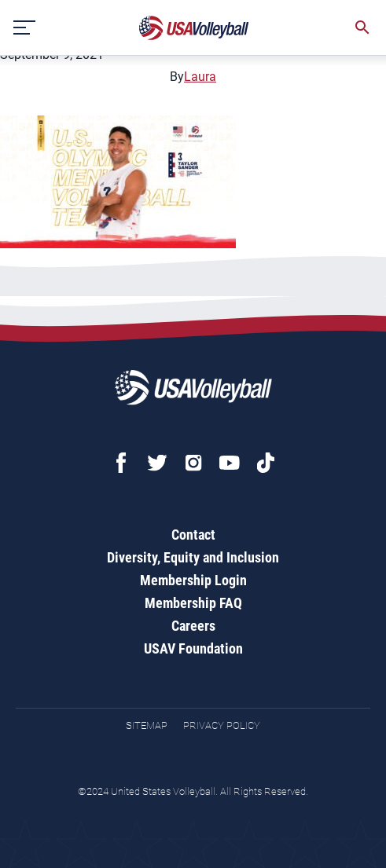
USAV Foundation (193, 648)
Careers (193, 626)
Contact (193, 535)
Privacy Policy (222, 725)
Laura (200, 77)
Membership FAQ (193, 603)
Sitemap (147, 725)
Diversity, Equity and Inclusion (193, 557)
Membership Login (193, 580)
